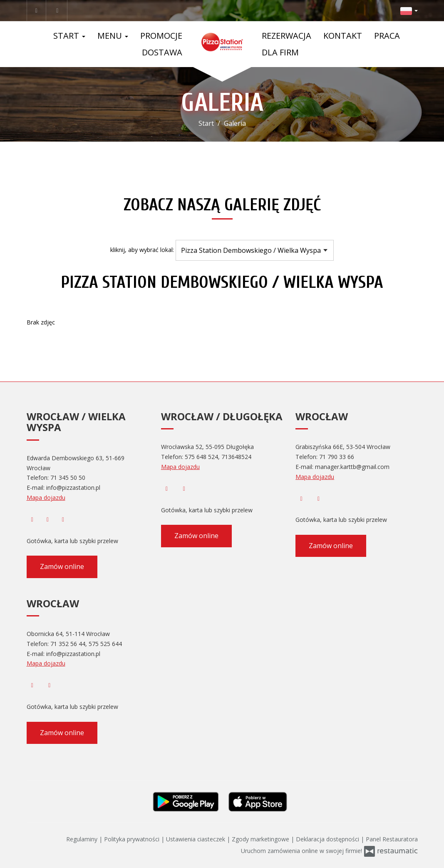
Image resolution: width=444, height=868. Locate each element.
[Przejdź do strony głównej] (222, 42)
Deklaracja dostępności (328, 839)
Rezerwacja (286, 36)
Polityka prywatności (133, 839)
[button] (409, 10)
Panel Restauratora (392, 839)
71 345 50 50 (68, 478)
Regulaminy (83, 839)
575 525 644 (105, 644)
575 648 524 (201, 457)
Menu (113, 36)
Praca (387, 36)
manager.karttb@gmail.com (352, 467)
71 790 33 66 (337, 457)
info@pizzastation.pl (73, 488)
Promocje (161, 36)
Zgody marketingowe (261, 839)
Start (69, 36)
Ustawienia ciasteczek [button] (196, 839)
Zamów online (62, 566)
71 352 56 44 (68, 644)
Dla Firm (280, 52)
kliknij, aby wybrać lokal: (142, 250)
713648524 (236, 457)
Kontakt (343, 36)
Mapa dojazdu (46, 498)
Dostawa (162, 52)
